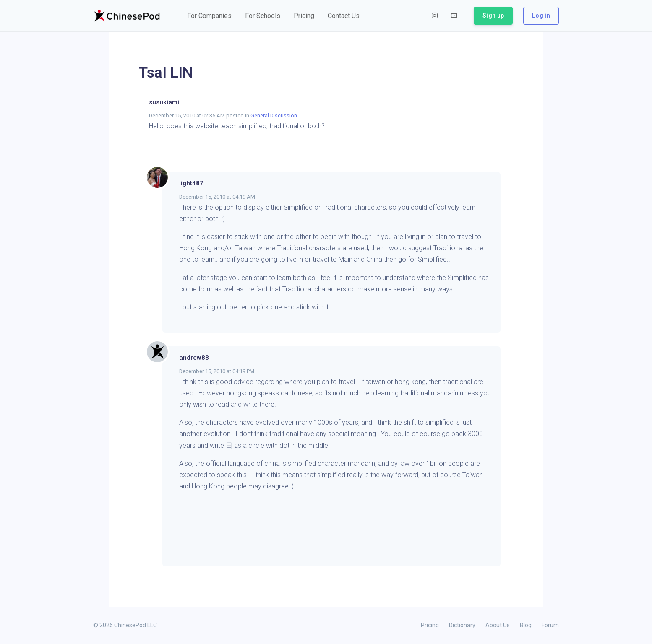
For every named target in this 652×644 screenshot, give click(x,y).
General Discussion (274, 116)
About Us (498, 625)
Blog (526, 625)
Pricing (430, 625)
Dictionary (462, 625)
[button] (209, 16)
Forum (550, 625)
